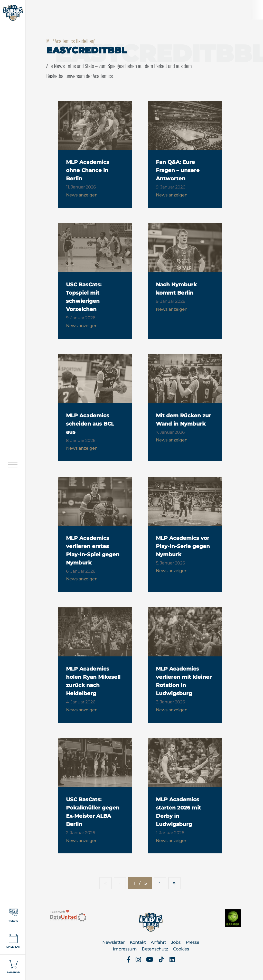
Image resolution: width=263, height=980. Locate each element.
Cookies (181, 949)
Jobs (176, 942)
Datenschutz (155, 949)
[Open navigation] (13, 465)
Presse (192, 942)
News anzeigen (82, 195)
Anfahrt (158, 942)
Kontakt (138, 942)
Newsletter (113, 942)
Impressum (125, 949)
